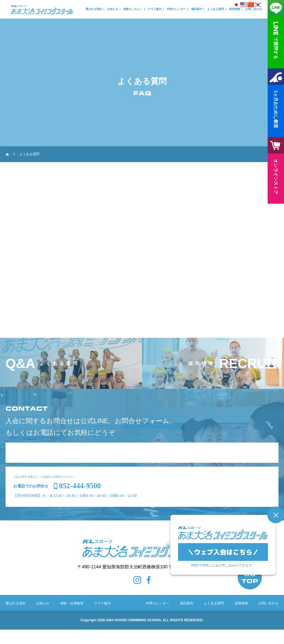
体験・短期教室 (72, 618)
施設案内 (197, 9)
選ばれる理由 (94, 9)
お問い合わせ (253, 9)
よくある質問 (215, 9)
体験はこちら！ (133, 9)
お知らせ (113, 9)
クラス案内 (155, 9)
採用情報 (235, 9)
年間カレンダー (176, 9)
